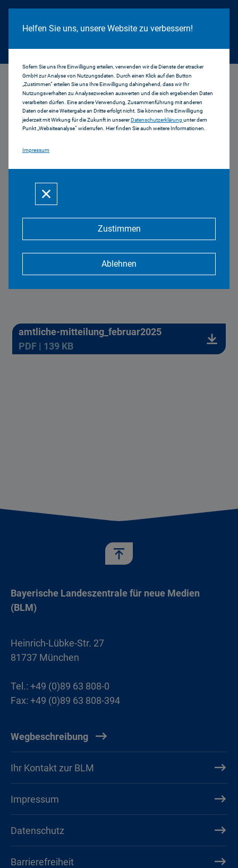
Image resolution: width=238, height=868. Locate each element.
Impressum (36, 150)
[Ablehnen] (119, 264)
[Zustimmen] (119, 229)
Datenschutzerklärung (157, 120)
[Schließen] (46, 194)
